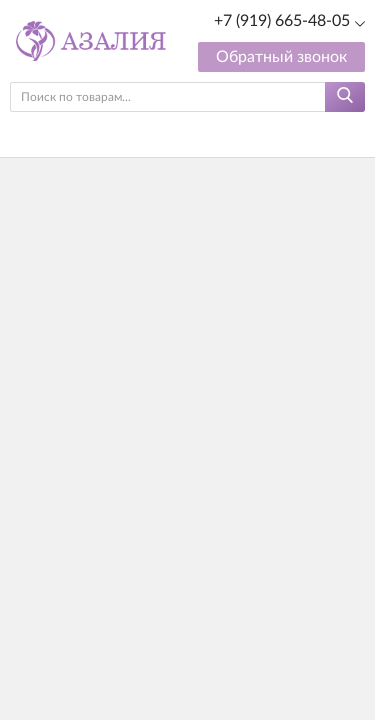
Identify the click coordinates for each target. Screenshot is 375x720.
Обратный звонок (281, 57)
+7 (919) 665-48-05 (282, 21)
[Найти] (345, 97)
